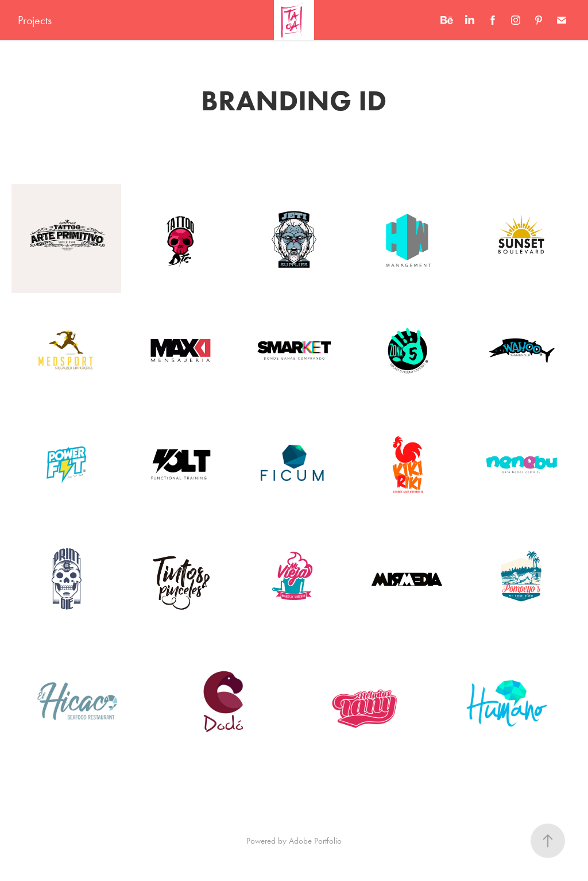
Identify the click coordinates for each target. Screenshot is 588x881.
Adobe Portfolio (315, 841)
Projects (35, 20)
